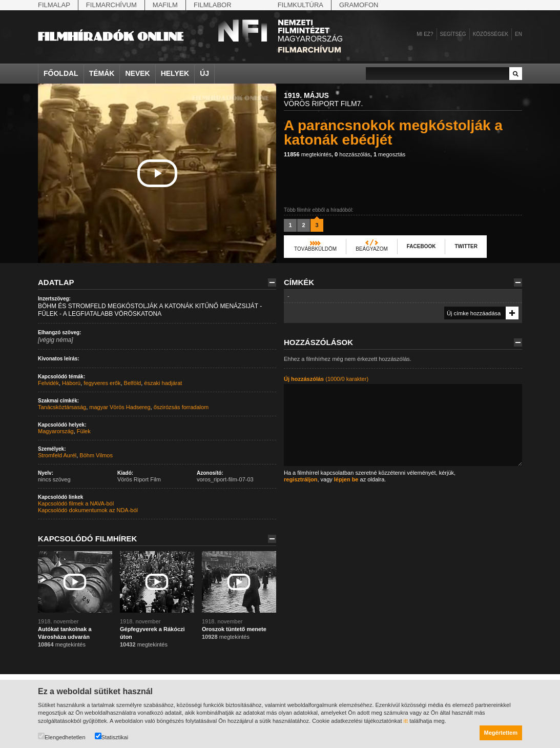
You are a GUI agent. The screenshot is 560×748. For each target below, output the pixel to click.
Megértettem (501, 733)
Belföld (133, 383)
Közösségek (491, 34)
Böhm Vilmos (96, 455)
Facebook (421, 246)
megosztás (389, 154)
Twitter (466, 246)
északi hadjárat (163, 383)
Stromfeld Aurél (57, 455)
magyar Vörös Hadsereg (120, 407)
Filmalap (54, 5)
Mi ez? (425, 34)
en (518, 34)
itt (406, 721)
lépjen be (346, 479)
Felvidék (48, 383)
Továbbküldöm (315, 249)
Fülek (84, 431)
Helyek (175, 73)
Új (204, 73)
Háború (71, 383)
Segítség (453, 34)
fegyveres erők (102, 383)
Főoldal (61, 73)
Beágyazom (372, 249)
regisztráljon (300, 479)
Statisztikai (112, 736)
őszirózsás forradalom (181, 407)
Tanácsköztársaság (62, 407)
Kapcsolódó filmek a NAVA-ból (76, 503)
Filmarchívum (111, 5)
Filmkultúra (300, 5)
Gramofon (359, 5)
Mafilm (165, 5)
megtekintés (308, 154)
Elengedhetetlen (62, 736)
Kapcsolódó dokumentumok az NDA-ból (88, 510)
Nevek (137, 73)
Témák (102, 73)
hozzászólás (352, 154)
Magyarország (56, 431)
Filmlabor (213, 5)
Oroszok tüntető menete (234, 629)
